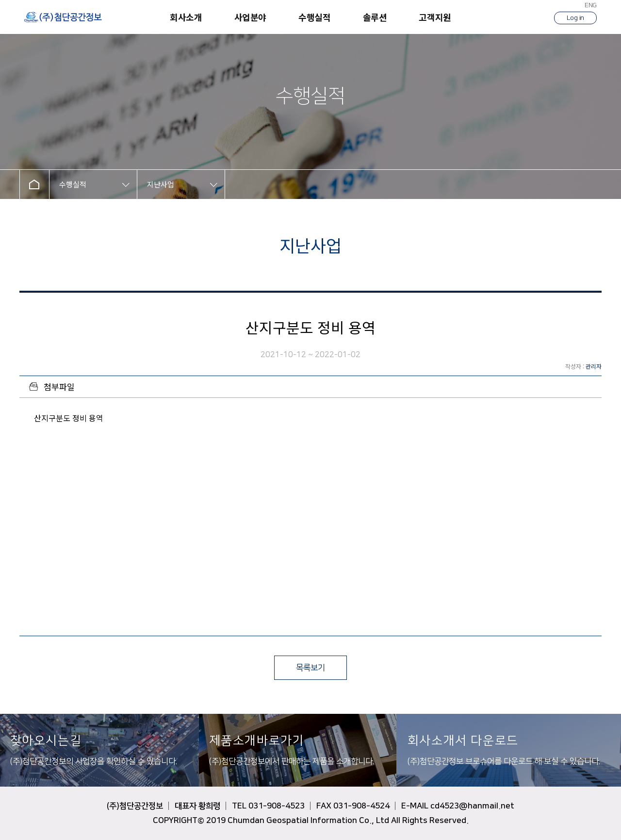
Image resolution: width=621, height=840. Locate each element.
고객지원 (435, 17)
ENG (591, 5)
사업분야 (250, 17)
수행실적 (314, 17)
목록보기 (310, 668)
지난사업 (161, 184)
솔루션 (375, 17)
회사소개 (186, 17)
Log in (575, 18)
